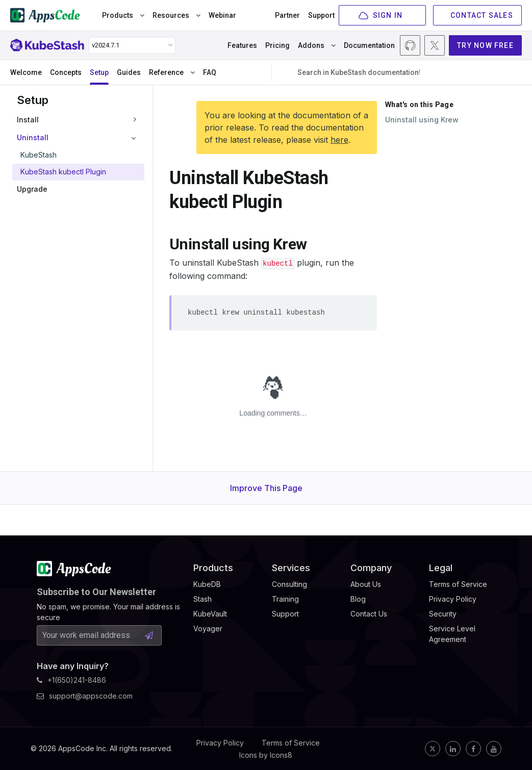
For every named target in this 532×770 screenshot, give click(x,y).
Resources (176, 15)
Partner (287, 15)
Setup (99, 72)
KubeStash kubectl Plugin (63, 172)
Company (371, 568)
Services (291, 568)
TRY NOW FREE (485, 45)
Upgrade (32, 189)
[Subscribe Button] (149, 635)
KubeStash (39, 155)
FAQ (210, 72)
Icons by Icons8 (266, 755)
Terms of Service (291, 743)
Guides (129, 72)
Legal (441, 568)
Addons (317, 45)
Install (28, 120)
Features (242, 45)
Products (123, 15)
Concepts (66, 72)
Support (321, 15)
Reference (172, 72)
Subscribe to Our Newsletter (96, 592)
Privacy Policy (220, 743)
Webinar (222, 15)
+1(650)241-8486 (71, 680)
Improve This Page (266, 488)
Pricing (277, 45)
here (339, 140)
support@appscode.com (85, 696)
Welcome (26, 72)
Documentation (369, 45)
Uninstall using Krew (422, 120)
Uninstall (33, 137)
